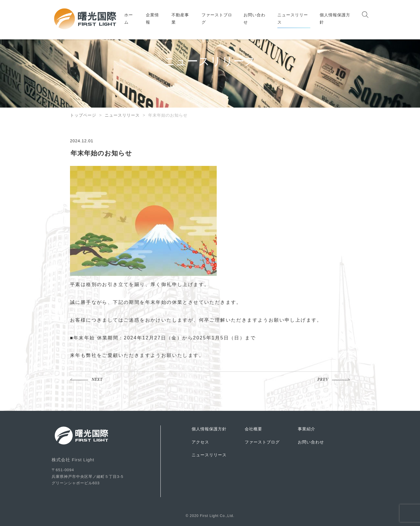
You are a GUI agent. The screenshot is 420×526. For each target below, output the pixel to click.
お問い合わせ (254, 19)
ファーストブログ (217, 19)
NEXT (97, 380)
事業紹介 (307, 429)
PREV (323, 380)
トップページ (83, 115)
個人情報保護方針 (335, 19)
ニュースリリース (293, 19)
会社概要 (253, 429)
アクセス (200, 442)
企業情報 (152, 19)
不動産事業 (180, 19)
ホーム (129, 19)
